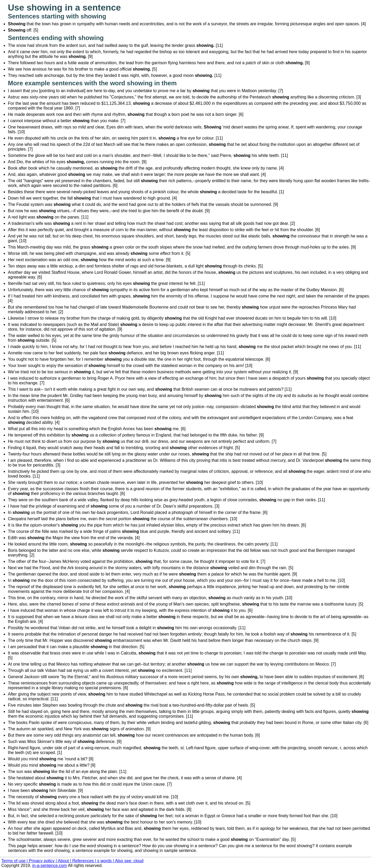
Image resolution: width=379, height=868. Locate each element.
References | (85, 861)
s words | (106, 861)
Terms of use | (15, 861)
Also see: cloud (129, 861)
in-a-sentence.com (49, 865)
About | (65, 861)
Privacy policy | (43, 861)
